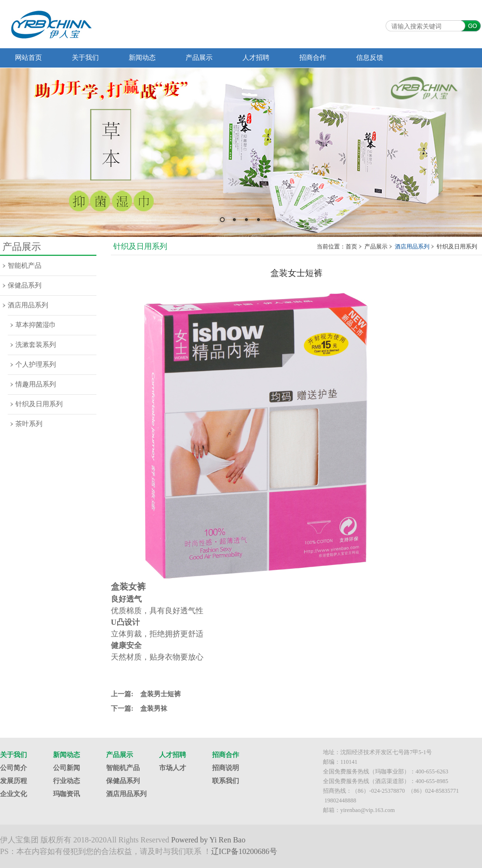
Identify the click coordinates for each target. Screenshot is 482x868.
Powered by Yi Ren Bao (208, 840)
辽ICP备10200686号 (244, 851)
